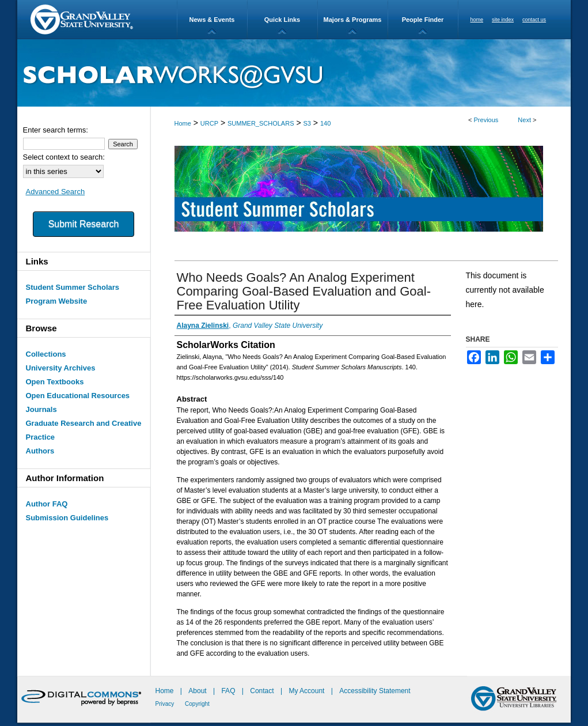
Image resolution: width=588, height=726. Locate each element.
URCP (209, 123)
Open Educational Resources (78, 396)
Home (183, 123)
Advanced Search (56, 192)
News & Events (212, 20)
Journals (41, 409)
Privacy (166, 704)
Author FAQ (47, 504)
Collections (46, 354)
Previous (486, 120)
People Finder (423, 20)
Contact (262, 691)
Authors (40, 451)
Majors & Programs (353, 20)
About (198, 691)
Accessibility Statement (375, 691)
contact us (534, 20)
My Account (307, 691)
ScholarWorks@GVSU (294, 73)
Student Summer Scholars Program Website (73, 294)
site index (503, 20)
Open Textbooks (55, 382)
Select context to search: (64, 157)
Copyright (197, 704)
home (477, 20)
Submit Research (84, 224)
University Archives (61, 368)
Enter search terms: (56, 130)
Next (524, 120)
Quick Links (282, 20)
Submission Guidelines (67, 518)
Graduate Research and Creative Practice (84, 430)
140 (325, 123)
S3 (307, 123)
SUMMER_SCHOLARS (261, 123)
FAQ (229, 691)
